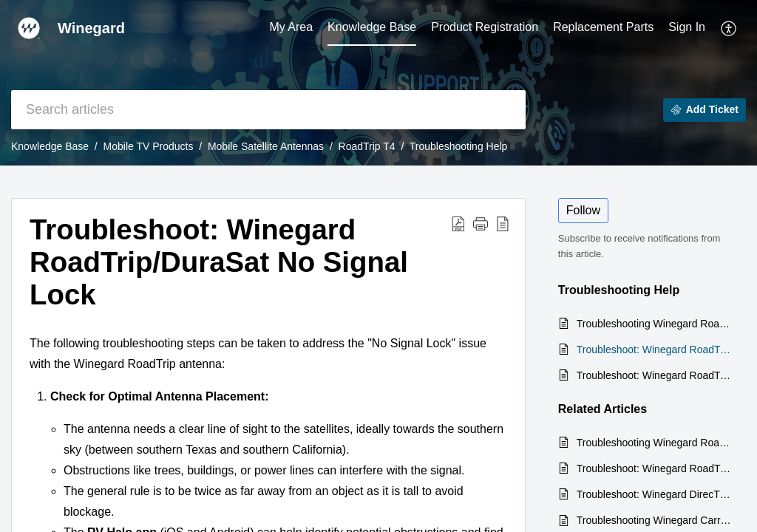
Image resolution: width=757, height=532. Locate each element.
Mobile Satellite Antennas (266, 146)
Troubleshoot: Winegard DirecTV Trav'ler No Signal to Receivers (654, 494)
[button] (729, 28)
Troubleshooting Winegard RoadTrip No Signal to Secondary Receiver (654, 324)
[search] (268, 110)
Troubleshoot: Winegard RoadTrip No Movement (654, 375)
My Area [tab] (291, 27)
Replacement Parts (603, 27)
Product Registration (485, 27)
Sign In (687, 27)
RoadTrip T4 (367, 146)
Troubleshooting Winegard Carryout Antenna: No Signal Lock (654, 520)
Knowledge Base (50, 146)
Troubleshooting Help (459, 146)
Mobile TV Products (149, 146)
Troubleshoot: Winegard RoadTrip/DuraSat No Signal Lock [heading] (219, 262)
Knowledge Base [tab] (372, 27)
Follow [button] (583, 210)
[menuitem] (687, 28)
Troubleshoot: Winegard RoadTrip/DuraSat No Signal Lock (654, 349)
